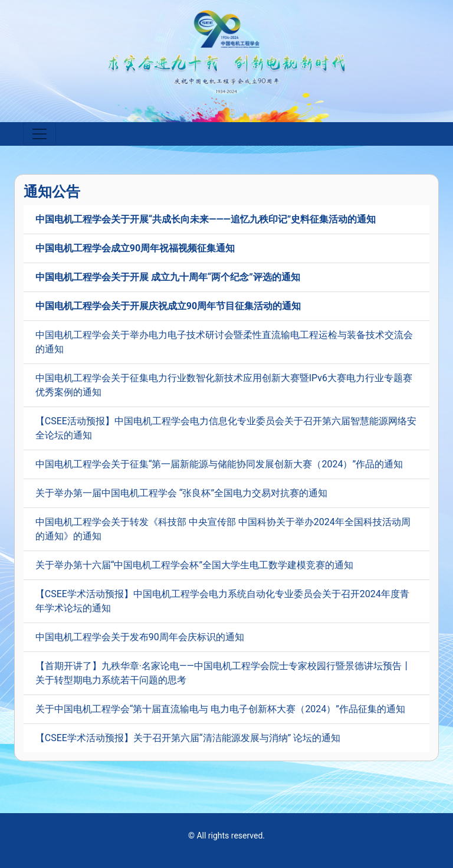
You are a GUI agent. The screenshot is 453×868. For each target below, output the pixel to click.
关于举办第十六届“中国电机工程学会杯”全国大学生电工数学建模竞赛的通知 (194, 565)
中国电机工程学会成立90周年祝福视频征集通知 (135, 248)
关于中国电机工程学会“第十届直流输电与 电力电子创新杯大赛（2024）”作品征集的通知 (220, 709)
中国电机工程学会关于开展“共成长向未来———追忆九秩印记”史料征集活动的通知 (206, 219)
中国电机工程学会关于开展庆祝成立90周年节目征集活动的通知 (168, 306)
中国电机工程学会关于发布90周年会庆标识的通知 (140, 637)
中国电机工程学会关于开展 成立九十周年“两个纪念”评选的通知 (168, 277)
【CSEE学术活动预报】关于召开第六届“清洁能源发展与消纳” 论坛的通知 (188, 738)
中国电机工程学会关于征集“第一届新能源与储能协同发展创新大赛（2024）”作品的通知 (219, 464)
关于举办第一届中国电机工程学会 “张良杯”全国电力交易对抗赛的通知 (181, 493)
